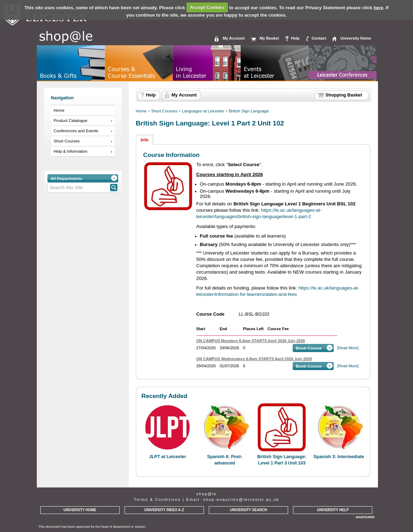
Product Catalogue (71, 121)
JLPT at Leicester (168, 457)
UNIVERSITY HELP (333, 510)
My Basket (269, 38)
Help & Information (71, 151)
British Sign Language (249, 111)
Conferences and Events (76, 131)
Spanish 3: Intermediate (339, 457)
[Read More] (348, 348)
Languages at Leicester (203, 111)
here (378, 7)
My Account (234, 38)
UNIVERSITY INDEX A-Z (164, 510)
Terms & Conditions (157, 499)
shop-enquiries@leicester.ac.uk (241, 499)
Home (59, 110)
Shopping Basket (344, 95)
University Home (356, 38)
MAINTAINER (365, 517)
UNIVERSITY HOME (80, 510)
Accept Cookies (207, 7)
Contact (319, 38)
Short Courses (67, 141)
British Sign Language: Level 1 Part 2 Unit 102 (210, 123)
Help (295, 38)
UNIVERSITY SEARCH (249, 510)
